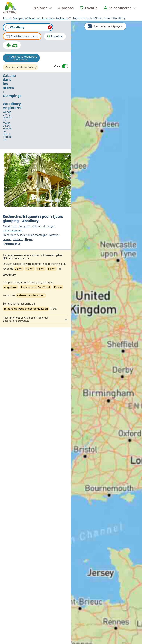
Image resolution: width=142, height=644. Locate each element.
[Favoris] (89, 8)
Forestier (54, 235)
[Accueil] (10, 8)
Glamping (19, 18)
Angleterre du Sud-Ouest (35, 287)
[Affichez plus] (35, 244)
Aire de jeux (10, 226)
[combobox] (28, 27)
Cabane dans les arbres (40, 18)
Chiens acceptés (12, 231)
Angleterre (62, 18)
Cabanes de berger (43, 226)
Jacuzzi (7, 239)
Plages (28, 239)
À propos (66, 8)
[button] (35, 319)
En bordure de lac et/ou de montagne (25, 235)
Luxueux (18, 239)
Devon (58, 287)
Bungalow (25, 226)
